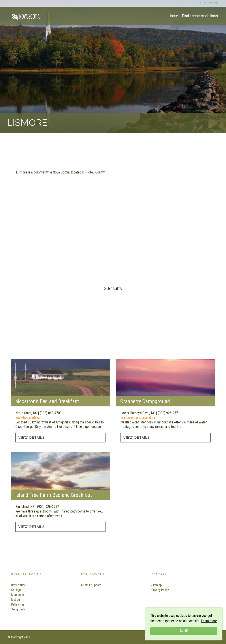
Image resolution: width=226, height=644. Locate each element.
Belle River (18, 604)
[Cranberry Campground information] (165, 377)
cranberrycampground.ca (138, 418)
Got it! (184, 631)
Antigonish (18, 609)
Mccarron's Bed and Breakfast (47, 401)
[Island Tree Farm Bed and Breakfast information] (60, 471)
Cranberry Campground (145, 401)
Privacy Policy (160, 590)
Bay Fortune (19, 585)
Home (173, 16)
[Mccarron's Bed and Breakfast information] (60, 377)
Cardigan (17, 590)
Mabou (16, 600)
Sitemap (157, 585)
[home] (24, 16)
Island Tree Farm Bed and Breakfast (54, 495)
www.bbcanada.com (29, 418)
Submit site (209, 3)
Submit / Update (91, 585)
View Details (32, 438)
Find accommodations (200, 16)
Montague (18, 595)
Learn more (209, 621)
